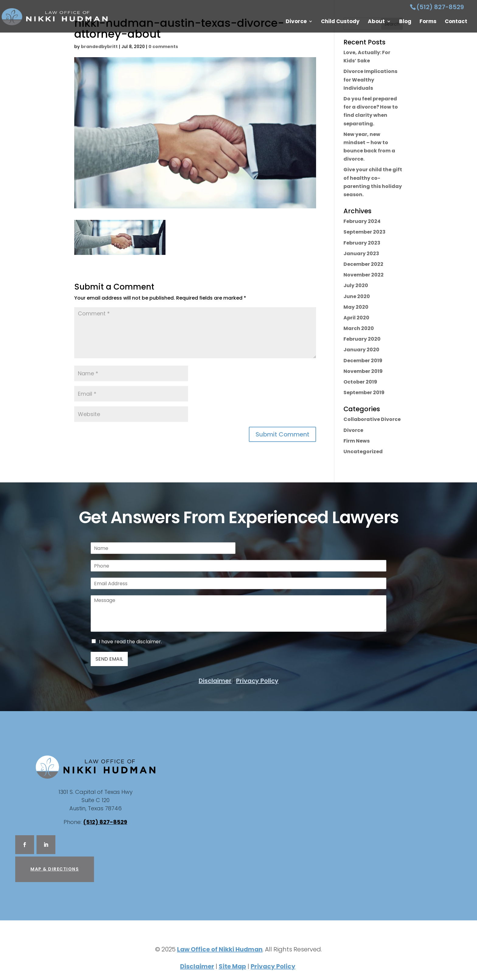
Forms (428, 22)
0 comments (163, 47)
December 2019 (363, 361)
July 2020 (356, 285)
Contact (456, 22)
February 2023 (362, 243)
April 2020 (356, 318)
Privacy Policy (257, 681)
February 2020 (362, 339)
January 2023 (361, 254)
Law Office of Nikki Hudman (220, 949)
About (376, 22)
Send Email (109, 659)
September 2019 (364, 393)
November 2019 (363, 371)
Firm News (357, 441)
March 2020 (359, 328)
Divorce (296, 22)
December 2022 (363, 264)
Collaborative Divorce (372, 419)
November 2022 (364, 275)
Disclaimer (215, 681)
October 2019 (360, 382)
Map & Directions (55, 869)
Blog (405, 22)
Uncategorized (363, 452)
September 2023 (364, 232)
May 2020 (356, 307)
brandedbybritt (99, 47)
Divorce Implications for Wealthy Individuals (370, 80)
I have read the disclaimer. (130, 642)
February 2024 (362, 221)
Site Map (232, 966)
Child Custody (340, 22)
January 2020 (361, 350)
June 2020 (357, 296)
